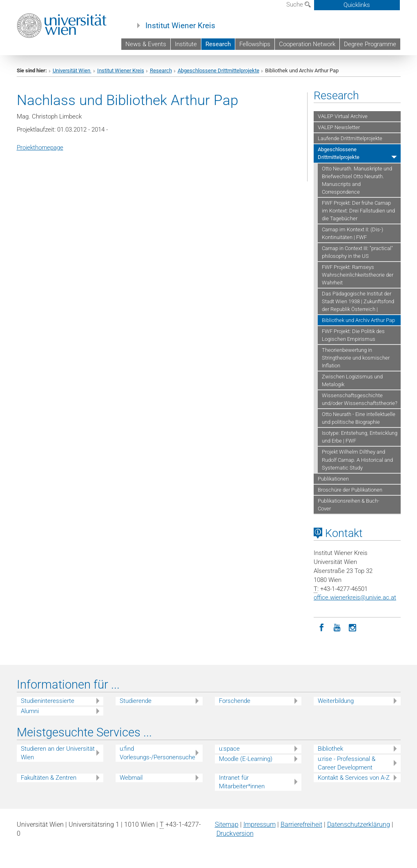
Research (218, 44)
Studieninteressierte (48, 701)
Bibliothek (330, 749)
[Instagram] (352, 627)
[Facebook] (321, 627)
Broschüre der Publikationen (350, 490)
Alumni (30, 711)
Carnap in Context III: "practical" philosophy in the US (357, 252)
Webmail (131, 778)
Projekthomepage (40, 148)
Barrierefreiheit (301, 824)
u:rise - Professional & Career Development (347, 763)
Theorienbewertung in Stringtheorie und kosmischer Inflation (356, 358)
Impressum (260, 824)
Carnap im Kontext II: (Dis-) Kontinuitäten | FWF (352, 233)
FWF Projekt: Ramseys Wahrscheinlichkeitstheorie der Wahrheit (358, 275)
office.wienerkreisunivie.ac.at (355, 597)
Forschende (235, 701)
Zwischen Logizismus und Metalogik (352, 380)
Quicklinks (357, 5)
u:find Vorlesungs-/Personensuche (157, 753)
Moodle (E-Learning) (246, 759)
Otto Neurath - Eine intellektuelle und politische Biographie (359, 418)
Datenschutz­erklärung (359, 824)
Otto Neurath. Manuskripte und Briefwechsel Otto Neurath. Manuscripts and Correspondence (357, 180)
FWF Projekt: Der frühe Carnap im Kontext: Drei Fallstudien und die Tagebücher (358, 211)
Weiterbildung (336, 701)
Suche (299, 4)
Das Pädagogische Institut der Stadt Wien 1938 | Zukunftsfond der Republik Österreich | (358, 301)
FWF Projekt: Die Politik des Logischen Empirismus (353, 335)
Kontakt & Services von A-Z (354, 778)
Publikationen (333, 479)
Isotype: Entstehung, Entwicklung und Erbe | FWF (360, 437)
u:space (229, 749)
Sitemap (227, 824)
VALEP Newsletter (339, 127)
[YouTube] (337, 627)
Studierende (136, 701)
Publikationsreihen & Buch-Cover (349, 505)
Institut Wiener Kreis (180, 26)
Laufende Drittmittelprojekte (350, 138)
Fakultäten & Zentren (49, 778)
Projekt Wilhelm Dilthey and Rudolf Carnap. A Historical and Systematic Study (357, 460)
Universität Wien (72, 70)
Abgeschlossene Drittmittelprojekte (219, 70)
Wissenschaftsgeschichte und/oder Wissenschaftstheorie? (360, 399)
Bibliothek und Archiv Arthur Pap (358, 320)
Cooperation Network (307, 44)
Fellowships (255, 44)
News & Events (146, 44)
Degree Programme (370, 44)
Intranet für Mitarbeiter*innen (242, 782)
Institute (186, 44)
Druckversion (235, 833)
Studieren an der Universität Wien (58, 753)
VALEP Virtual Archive (343, 116)
